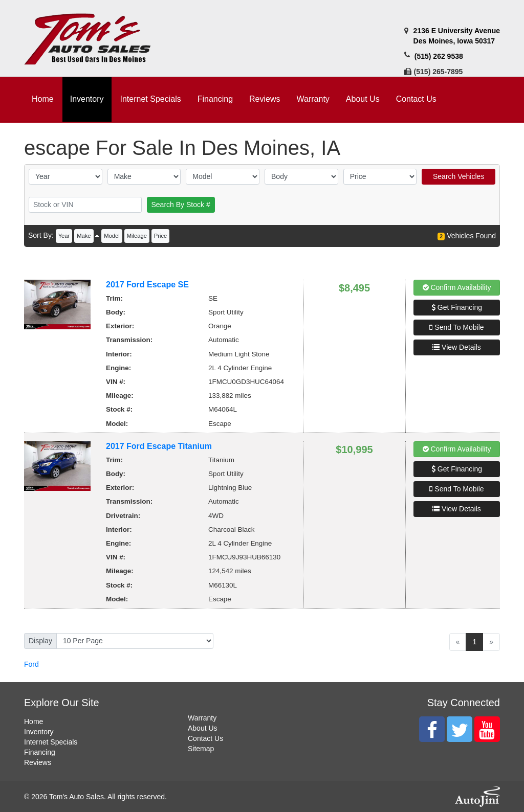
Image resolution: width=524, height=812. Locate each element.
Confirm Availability (457, 287)
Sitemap (201, 749)
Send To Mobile (456, 327)
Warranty (202, 718)
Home (34, 721)
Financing (40, 752)
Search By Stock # (181, 205)
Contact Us (205, 738)
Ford (31, 664)
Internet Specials (51, 742)
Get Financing (457, 307)
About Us (203, 728)
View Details (457, 347)
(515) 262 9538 (439, 56)
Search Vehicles (458, 176)
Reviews (38, 762)
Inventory (39, 732)
